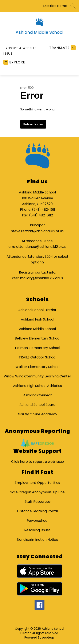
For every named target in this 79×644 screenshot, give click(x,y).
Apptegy (48, 637)
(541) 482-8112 (41, 215)
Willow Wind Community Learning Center (37, 376)
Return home (33, 124)
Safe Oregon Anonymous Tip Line (37, 492)
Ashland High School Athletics (37, 386)
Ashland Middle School (37, 329)
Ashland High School (37, 319)
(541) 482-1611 (44, 210)
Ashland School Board (37, 405)
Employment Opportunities (37, 483)
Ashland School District (37, 310)
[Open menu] (14, 62)
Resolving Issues (37, 530)
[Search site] (73, 6)
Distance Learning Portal (37, 511)
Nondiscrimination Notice (37, 540)
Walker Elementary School (37, 367)
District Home (55, 6)
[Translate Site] (62, 48)
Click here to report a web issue (37, 462)
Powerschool (37, 521)
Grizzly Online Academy (37, 414)
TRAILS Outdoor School (37, 357)
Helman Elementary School (37, 348)
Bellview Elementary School (37, 338)
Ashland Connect (37, 395)
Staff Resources (37, 502)
